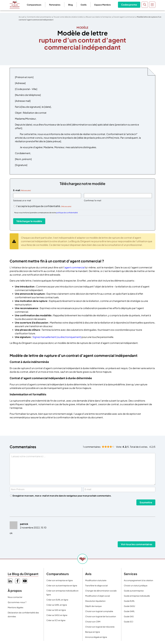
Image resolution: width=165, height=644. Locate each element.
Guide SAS (129, 616)
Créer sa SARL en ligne (57, 605)
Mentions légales (16, 607)
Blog (70, 5)
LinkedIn (10, 581)
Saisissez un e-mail (22, 200)
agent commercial (75, 267)
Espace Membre (103, 5)
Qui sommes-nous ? (17, 602)
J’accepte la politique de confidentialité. (44, 206)
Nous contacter (15, 597)
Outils (84, 5)
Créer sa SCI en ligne (56, 620)
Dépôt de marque (93, 606)
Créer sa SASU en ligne (57, 615)
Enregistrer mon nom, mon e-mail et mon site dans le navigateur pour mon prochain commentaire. (62, 496)
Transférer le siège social (96, 585)
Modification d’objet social (98, 596)
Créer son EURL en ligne (57, 600)
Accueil (22, 17)
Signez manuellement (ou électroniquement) (57, 337)
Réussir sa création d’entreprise (99, 17)
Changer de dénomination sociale (101, 591)
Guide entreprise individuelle (137, 596)
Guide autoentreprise (134, 591)
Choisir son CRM (93, 622)
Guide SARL (129, 611)
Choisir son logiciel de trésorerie (100, 627)
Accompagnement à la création (139, 580)
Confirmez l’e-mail (92, 200)
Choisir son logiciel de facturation (101, 616)
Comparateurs (34, 5)
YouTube (25, 581)
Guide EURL (129, 601)
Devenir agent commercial (124, 17)
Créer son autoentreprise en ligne (62, 585)
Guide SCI (129, 622)
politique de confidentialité (67, 213)
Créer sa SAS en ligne (56, 610)
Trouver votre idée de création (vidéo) (69, 17)
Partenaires (55, 5)
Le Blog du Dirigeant (15, 5)
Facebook (17, 581)
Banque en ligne (93, 632)
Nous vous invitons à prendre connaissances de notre (46, 213)
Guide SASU (129, 606)
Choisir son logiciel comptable (99, 611)
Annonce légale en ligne (96, 637)
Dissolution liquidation (95, 601)
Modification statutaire (96, 580)
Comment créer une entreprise (39, 17)
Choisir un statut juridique (136, 585)
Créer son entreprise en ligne (60, 580)
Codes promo (129, 5)
